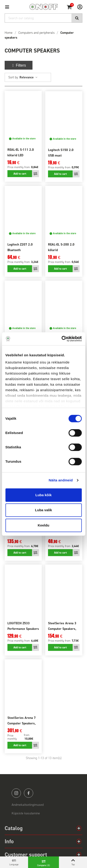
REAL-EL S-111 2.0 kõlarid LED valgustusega (21, 155)
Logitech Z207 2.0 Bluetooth (20, 247)
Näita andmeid (61, 480)
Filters (19, 65)
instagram (16, 793)
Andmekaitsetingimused (28, 805)
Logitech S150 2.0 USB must (61, 153)
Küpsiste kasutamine (26, 813)
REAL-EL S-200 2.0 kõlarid (61, 247)
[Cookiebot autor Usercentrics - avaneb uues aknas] (62, 339)
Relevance (29, 77)
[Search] (43, 18)
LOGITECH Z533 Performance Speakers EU (23, 629)
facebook (29, 793)
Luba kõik (43, 495)
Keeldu (43, 525)
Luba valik (43, 510)
